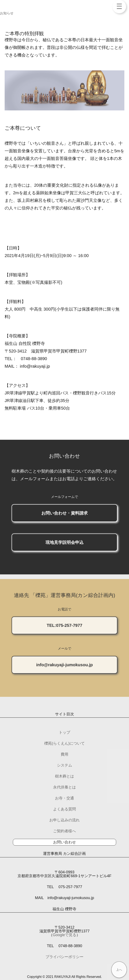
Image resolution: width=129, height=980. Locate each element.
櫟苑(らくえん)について (64, 743)
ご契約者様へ (64, 831)
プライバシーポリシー (64, 957)
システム (64, 765)
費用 (64, 754)
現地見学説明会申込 (64, 542)
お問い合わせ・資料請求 (64, 513)
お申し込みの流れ (64, 820)
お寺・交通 (64, 798)
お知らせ (7, 13)
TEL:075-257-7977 (65, 625)
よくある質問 (64, 809)
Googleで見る (64, 935)
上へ (119, 970)
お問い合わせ (64, 842)
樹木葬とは (64, 776)
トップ (64, 732)
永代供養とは (64, 787)
